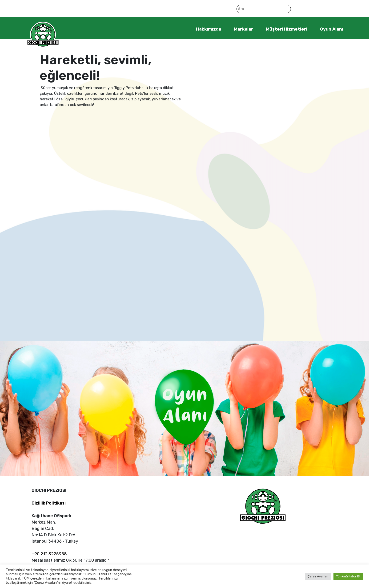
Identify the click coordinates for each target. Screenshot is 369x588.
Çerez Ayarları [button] (318, 576)
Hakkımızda (209, 29)
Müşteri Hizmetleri (287, 29)
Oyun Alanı (332, 29)
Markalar (244, 29)
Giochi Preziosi (43, 35)
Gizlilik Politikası (49, 503)
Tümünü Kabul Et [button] (348, 576)
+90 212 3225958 (49, 554)
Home (182, 29)
